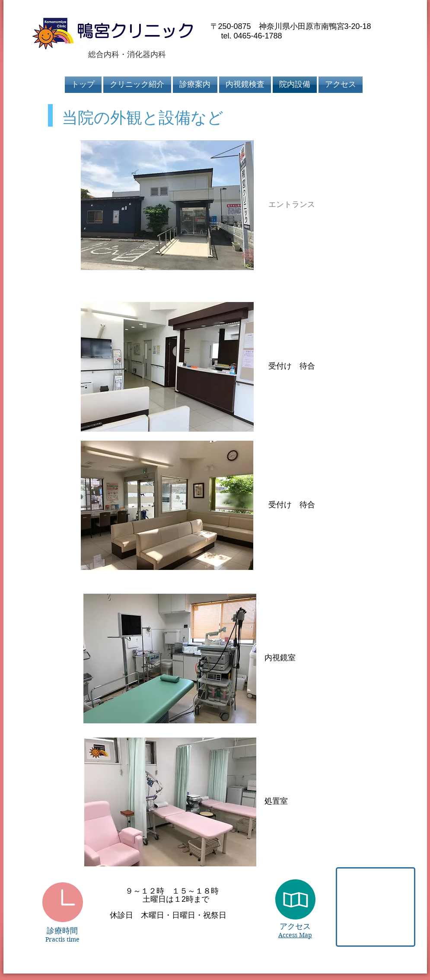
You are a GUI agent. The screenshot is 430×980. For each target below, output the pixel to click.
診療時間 (62, 931)
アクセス (295, 926)
